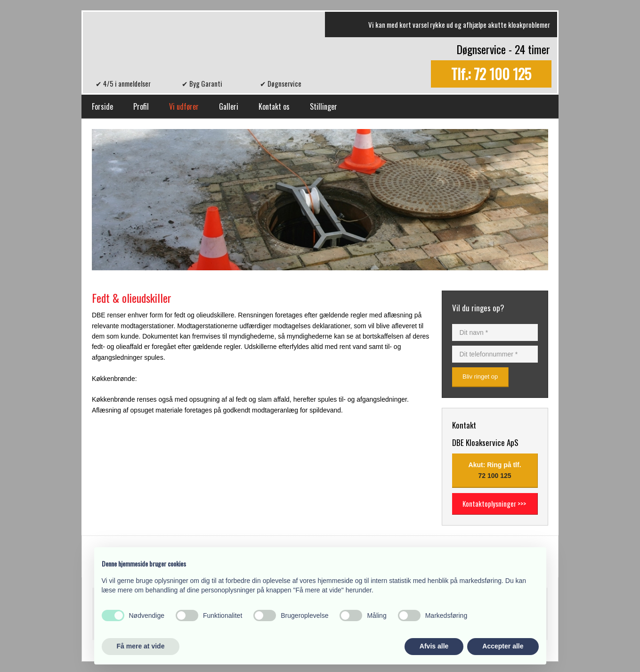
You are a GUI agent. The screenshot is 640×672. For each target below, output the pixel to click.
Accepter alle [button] (503, 646)
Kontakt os (274, 106)
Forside (102, 106)
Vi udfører (184, 106)
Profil (141, 106)
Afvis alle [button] (434, 646)
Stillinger (324, 106)
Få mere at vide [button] (141, 646)
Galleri (229, 106)
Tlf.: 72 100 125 (491, 74)
